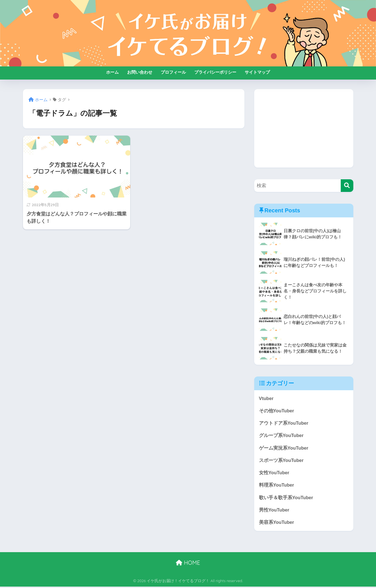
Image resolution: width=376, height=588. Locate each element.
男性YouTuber (274, 511)
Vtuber (266, 398)
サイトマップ (257, 72)
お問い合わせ (140, 72)
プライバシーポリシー (215, 72)
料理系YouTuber (277, 486)
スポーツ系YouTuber (282, 461)
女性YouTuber (274, 474)
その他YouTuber (277, 411)
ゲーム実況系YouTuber (284, 449)
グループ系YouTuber (282, 436)
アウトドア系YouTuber (284, 423)
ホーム (112, 72)
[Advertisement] (304, 128)
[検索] (347, 186)
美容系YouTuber (277, 524)
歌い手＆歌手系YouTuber (286, 498)
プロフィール (173, 72)
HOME (188, 564)
